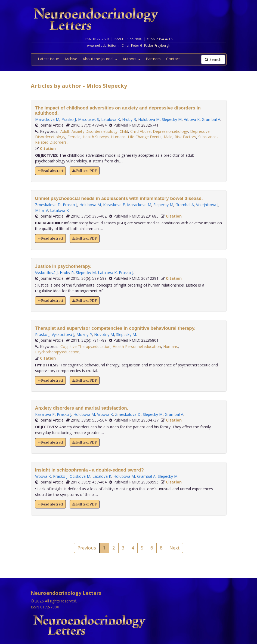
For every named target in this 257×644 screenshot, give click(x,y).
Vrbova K (192, 119)
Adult (65, 131)
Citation (48, 148)
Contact (173, 59)
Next (174, 548)
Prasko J (69, 119)
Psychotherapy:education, (58, 352)
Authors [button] (131, 59)
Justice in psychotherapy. (63, 266)
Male (168, 137)
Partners (153, 59)
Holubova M (149, 119)
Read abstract (50, 171)
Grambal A (211, 119)
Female (74, 137)
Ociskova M (80, 476)
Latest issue (48, 59)
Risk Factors (185, 137)
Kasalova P (45, 414)
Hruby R (129, 119)
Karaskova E (114, 205)
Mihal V (41, 210)
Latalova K (111, 119)
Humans (118, 137)
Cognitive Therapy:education (85, 346)
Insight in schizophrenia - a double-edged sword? (89, 470)
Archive (71, 59)
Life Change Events (145, 137)
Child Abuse (140, 131)
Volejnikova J (207, 205)
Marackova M (47, 119)
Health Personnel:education (137, 346)
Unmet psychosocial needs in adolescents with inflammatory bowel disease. (119, 198)
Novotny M (104, 334)
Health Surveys (96, 137)
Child (124, 131)
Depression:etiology (170, 131)
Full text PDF (85, 171)
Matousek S (89, 119)
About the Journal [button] (100, 59)
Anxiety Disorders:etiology (95, 131)
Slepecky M (172, 119)
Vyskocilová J (46, 273)
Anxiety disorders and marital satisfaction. (82, 408)
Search (213, 59)
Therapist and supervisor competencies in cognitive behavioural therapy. (115, 328)
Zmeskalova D (48, 205)
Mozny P (84, 334)
